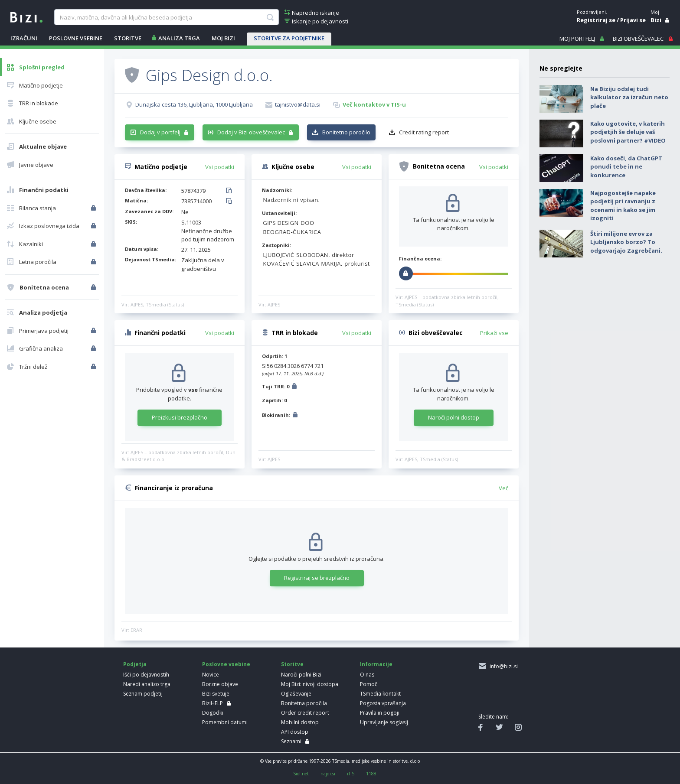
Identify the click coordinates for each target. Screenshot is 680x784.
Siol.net (301, 774)
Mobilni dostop (300, 722)
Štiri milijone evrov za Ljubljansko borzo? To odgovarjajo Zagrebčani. (626, 242)
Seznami (291, 741)
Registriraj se (596, 20)
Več (503, 488)
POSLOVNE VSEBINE (76, 38)
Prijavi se (633, 20)
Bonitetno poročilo (346, 132)
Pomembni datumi (225, 722)
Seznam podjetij (143, 694)
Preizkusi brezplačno (180, 417)
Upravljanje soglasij (384, 722)
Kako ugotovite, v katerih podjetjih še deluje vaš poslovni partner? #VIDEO (628, 132)
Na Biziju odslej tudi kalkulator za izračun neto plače (629, 97)
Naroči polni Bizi (301, 675)
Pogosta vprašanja (383, 703)
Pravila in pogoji (380, 713)
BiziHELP (212, 703)
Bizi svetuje (216, 694)
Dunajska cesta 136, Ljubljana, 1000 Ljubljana (194, 104)
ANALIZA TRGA (179, 38)
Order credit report (305, 713)
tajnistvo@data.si (298, 104)
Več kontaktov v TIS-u (374, 104)
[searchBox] (166, 17)
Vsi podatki (220, 167)
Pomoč (369, 684)
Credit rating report (424, 132)
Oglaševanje (296, 694)
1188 (371, 774)
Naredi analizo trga (147, 684)
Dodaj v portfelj (160, 132)
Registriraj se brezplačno (317, 578)
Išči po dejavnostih (146, 675)
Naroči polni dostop (454, 417)
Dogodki (213, 713)
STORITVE (128, 38)
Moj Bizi (223, 38)
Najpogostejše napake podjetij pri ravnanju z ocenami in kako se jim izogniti (623, 206)
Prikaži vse (494, 333)
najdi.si (328, 774)
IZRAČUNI (24, 38)
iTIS (351, 774)
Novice (211, 675)
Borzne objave (220, 684)
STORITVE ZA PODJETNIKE (289, 38)
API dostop (295, 732)
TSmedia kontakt (380, 694)
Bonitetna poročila (304, 703)
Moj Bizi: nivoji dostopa (310, 684)
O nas (367, 675)
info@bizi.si (502, 666)
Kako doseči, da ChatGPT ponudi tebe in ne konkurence (626, 167)
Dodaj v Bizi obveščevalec (251, 132)
